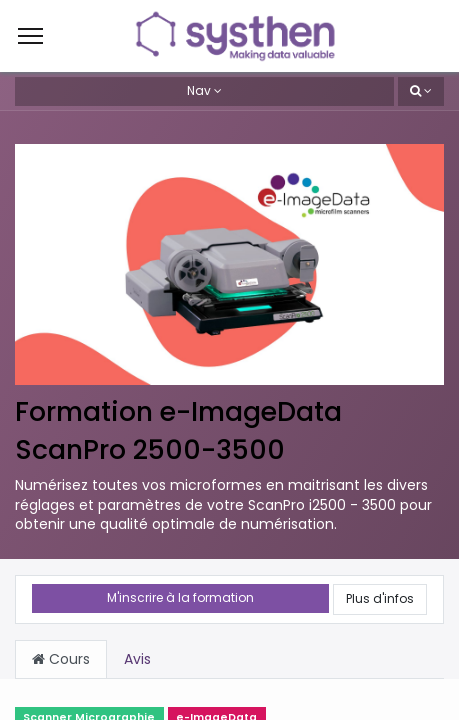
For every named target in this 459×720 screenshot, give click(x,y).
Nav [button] (199, 90)
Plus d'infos (380, 598)
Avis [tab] (137, 659)
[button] (421, 91)
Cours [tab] (61, 659)
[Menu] (30, 36)
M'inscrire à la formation (180, 597)
